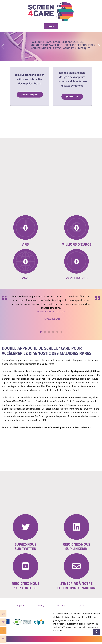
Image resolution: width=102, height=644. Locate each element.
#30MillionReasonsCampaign (51, 314)
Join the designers (30, 95)
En (3, 614)
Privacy (40, 608)
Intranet (61, 608)
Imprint (20, 608)
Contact (81, 608)
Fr (3, 631)
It (3, 639)
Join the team (72, 97)
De (3, 622)
